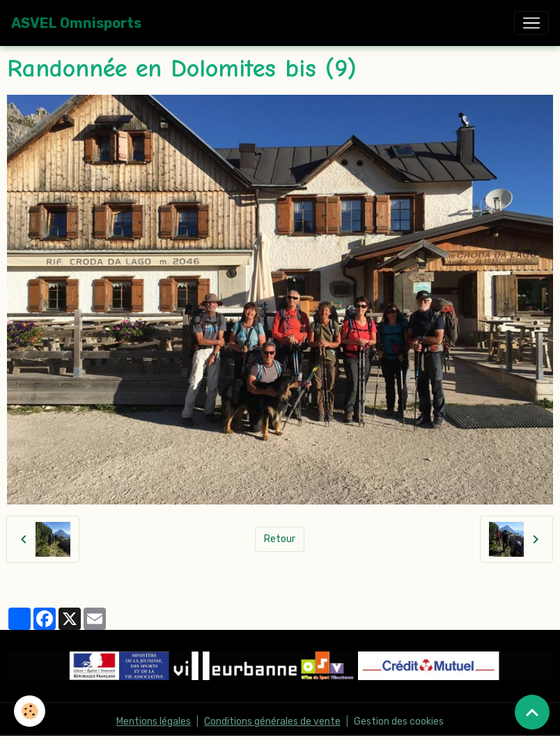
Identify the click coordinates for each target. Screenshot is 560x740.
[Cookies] (30, 711)
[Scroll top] (532, 712)
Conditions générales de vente (272, 722)
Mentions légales (154, 722)
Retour (280, 539)
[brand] (76, 23)
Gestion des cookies (399, 722)
